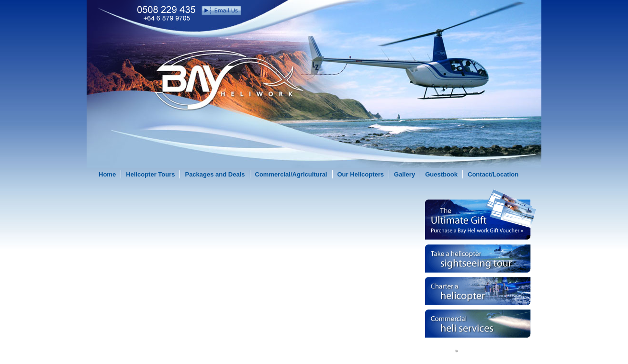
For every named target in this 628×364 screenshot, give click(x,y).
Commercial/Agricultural (291, 174)
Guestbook (441, 174)
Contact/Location (493, 174)
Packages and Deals (215, 174)
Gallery (404, 174)
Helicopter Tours (150, 174)
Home (107, 174)
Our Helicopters (361, 174)
